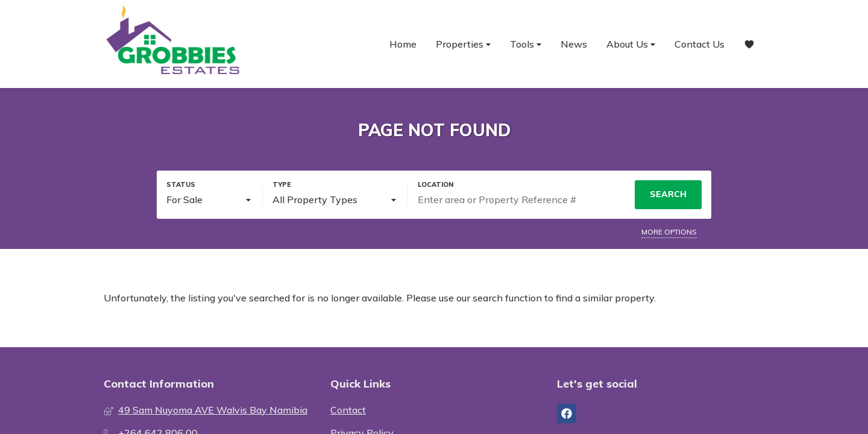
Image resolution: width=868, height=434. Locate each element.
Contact (348, 410)
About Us (631, 44)
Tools (526, 44)
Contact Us (700, 44)
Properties (463, 44)
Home (403, 44)
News (574, 44)
